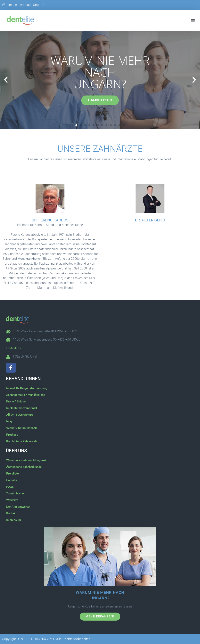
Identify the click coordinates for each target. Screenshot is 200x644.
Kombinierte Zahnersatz (22, 441)
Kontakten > (14, 348)
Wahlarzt (12, 500)
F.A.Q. (10, 487)
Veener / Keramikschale (22, 428)
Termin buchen (16, 493)
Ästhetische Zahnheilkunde (24, 467)
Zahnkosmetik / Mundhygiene (26, 395)
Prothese (12, 435)
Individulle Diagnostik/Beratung (27, 388)
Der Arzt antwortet (18, 507)
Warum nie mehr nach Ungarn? (23, 5)
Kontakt (11, 513)
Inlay (9, 421)
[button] (193, 20)
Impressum (14, 520)
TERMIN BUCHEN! (100, 100)
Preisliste (12, 474)
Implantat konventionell (22, 408)
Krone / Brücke (16, 401)
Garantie (12, 480)
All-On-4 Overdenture (20, 415)
